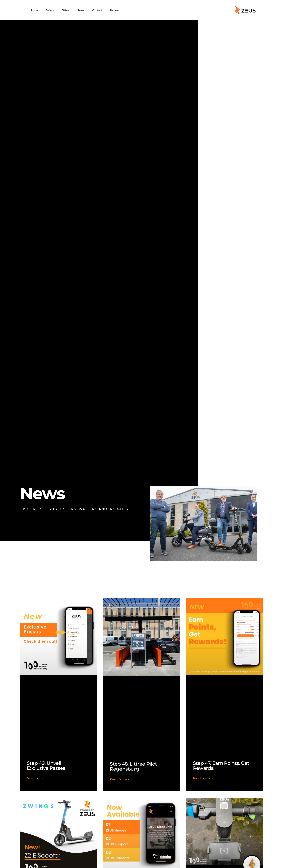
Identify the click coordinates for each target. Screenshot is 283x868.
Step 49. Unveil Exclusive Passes (46, 766)
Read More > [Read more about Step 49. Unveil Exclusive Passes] (37, 779)
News (81, 10)
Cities (65, 10)
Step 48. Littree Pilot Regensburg (133, 766)
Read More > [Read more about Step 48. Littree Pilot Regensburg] (120, 779)
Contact (97, 10)
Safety (50, 10)
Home (34, 10)
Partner (115, 10)
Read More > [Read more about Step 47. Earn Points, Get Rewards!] (203, 779)
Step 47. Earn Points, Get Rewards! (221, 766)
